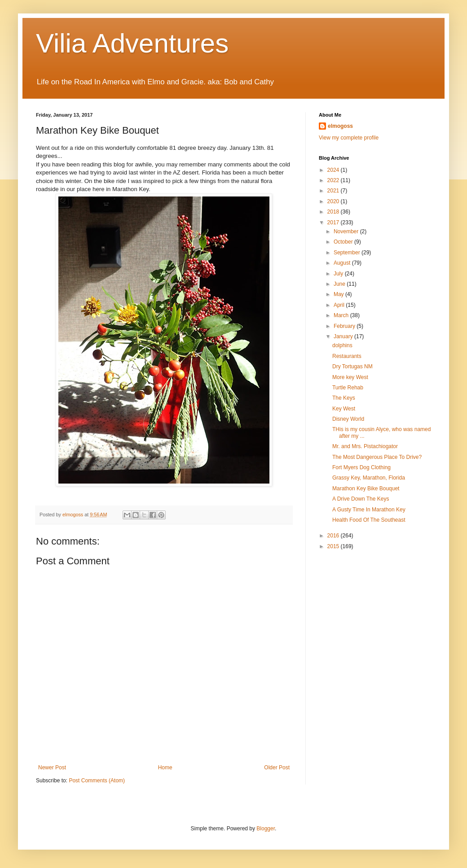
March (342, 315)
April (340, 305)
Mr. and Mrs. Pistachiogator (365, 446)
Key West (344, 409)
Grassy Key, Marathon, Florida (369, 478)
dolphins (342, 345)
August (343, 263)
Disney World (348, 419)
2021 (334, 191)
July (339, 274)
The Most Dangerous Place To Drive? (377, 457)
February (345, 326)
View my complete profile (349, 138)
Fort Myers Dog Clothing (361, 467)
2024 (334, 170)
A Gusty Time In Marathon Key (369, 510)
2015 (334, 546)
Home (165, 768)
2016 (334, 536)
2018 (334, 212)
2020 (334, 201)
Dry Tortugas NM (352, 366)
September (348, 253)
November (347, 231)
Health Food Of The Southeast (369, 520)
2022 (334, 180)
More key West (350, 377)
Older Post (277, 768)
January (344, 336)
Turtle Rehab (348, 388)
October (344, 242)
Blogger (266, 829)
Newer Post (52, 768)
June (340, 284)
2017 (334, 222)
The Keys (344, 398)
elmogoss (340, 126)
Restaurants (347, 356)
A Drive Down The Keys (361, 499)
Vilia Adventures (132, 43)
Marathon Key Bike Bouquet (366, 489)
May (339, 294)
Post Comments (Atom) (97, 781)
